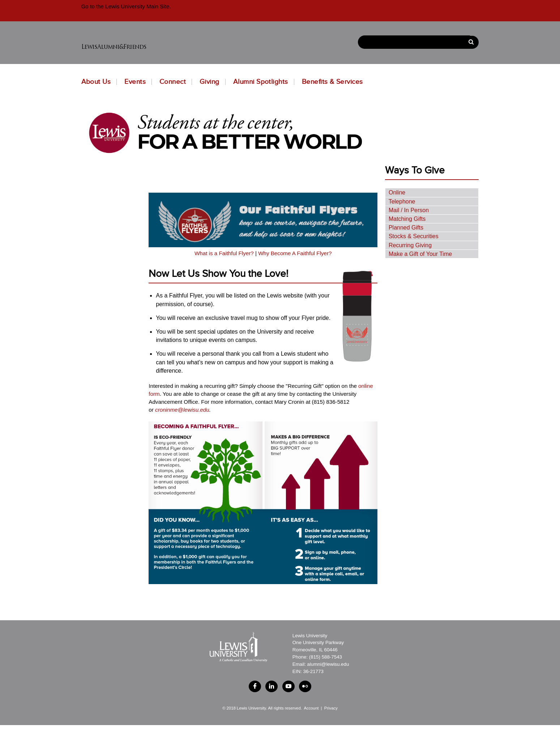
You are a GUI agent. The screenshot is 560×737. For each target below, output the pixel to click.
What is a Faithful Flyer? (224, 253)
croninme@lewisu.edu (182, 410)
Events (135, 82)
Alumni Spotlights (261, 82)
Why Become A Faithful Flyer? (295, 253)
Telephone (402, 202)
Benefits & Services (332, 82)
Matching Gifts (407, 219)
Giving (210, 82)
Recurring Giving (410, 245)
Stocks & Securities (414, 236)
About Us (96, 82)
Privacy (331, 713)
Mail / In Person (409, 210)
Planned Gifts (406, 228)
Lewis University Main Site (136, 6)
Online (397, 192)
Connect (173, 82)
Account (311, 713)
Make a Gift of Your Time (420, 254)
